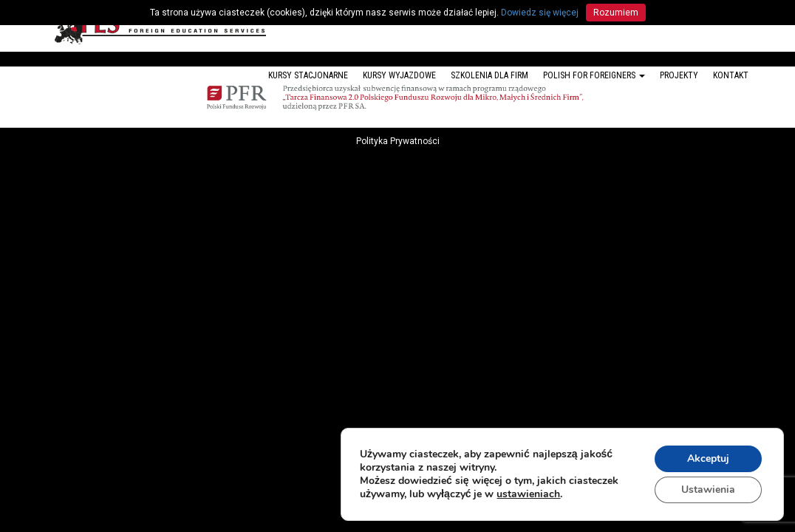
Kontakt (731, 75)
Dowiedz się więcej (540, 13)
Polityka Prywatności (398, 141)
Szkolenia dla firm (489, 75)
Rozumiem (616, 13)
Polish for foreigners (594, 75)
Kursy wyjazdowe (399, 75)
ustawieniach (528, 494)
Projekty (679, 75)
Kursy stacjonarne (308, 75)
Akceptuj (708, 458)
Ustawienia (708, 490)
